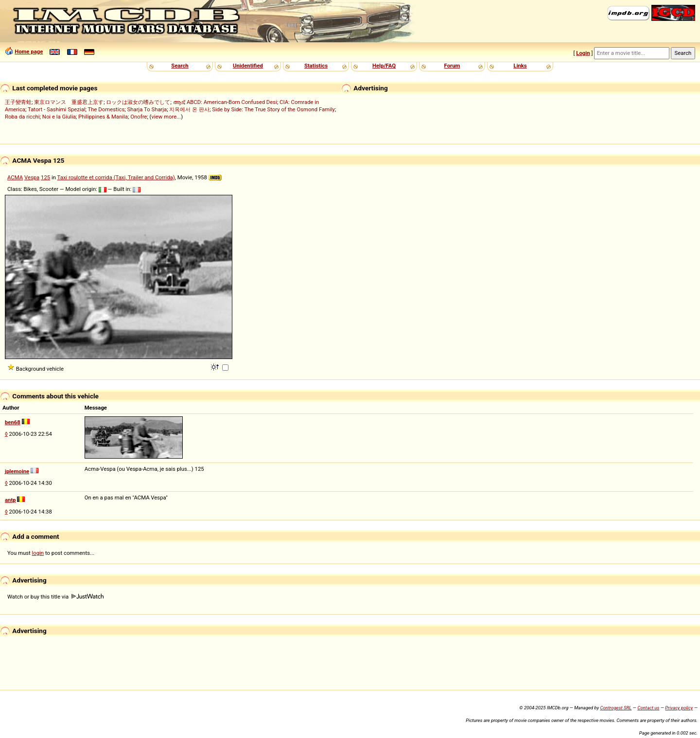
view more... (166, 117)
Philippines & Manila (103, 117)
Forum (452, 66)
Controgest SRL (616, 708)
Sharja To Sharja (147, 109)
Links (520, 66)
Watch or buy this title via (55, 597)
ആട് (179, 102)
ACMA (15, 177)
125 (45, 177)
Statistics (316, 66)
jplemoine (17, 471)
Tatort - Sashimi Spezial (57, 109)
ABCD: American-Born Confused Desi (232, 102)
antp (10, 500)
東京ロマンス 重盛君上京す (69, 102)
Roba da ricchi (22, 117)
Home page (29, 51)
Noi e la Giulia (59, 117)
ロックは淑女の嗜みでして (138, 102)
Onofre (139, 117)
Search (180, 66)
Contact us (648, 708)
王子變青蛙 (18, 102)
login (38, 553)
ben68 (13, 422)
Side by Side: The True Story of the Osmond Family (273, 109)
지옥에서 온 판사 (189, 109)
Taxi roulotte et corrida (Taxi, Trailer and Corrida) (116, 177)
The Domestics (106, 109)
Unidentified (248, 66)
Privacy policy (679, 708)
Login (583, 53)
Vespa (32, 177)
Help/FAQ (384, 66)
